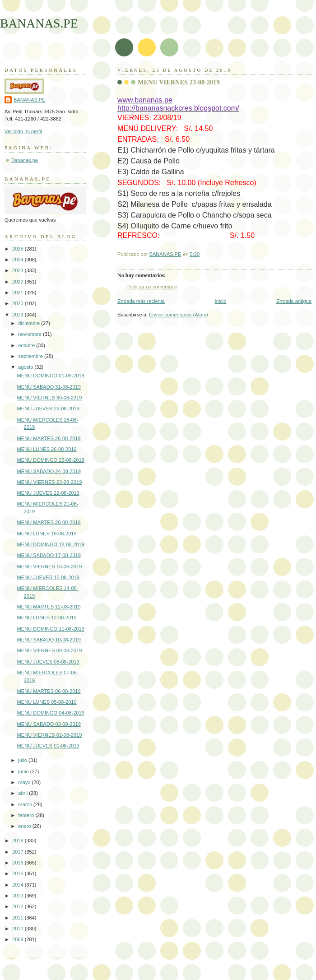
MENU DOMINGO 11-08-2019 (51, 629)
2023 (19, 270)
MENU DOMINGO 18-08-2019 (51, 544)
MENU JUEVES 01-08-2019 (48, 746)
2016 (19, 863)
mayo (25, 782)
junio (24, 771)
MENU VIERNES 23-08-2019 (50, 482)
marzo (26, 804)
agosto (26, 367)
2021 (19, 293)
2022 (19, 282)
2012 (19, 906)
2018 (19, 841)
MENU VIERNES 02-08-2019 (50, 735)
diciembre (30, 323)
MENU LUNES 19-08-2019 (47, 534)
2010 (19, 929)
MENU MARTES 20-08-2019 (49, 522)
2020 (19, 303)
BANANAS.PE (39, 23)
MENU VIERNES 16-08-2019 (50, 567)
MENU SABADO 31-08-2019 (49, 387)
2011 (19, 918)
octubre (27, 345)
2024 (19, 260)
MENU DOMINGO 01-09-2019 (51, 376)
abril (23, 793)
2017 (19, 852)
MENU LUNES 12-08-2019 (47, 618)
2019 (19, 315)
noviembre (30, 334)
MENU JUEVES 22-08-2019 (48, 493)
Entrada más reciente (141, 301)
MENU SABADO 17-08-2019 (49, 555)
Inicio (221, 301)
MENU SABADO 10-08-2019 (49, 640)
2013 (19, 896)
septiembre (31, 356)
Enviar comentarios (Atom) (179, 315)
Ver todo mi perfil (23, 131)
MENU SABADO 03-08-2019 (49, 724)
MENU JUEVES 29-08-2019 (48, 409)
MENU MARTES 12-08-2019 (49, 607)
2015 (19, 873)
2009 (19, 939)
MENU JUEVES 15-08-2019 (48, 577)
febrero (27, 815)
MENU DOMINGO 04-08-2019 (51, 713)
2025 (19, 249)
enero (25, 826)
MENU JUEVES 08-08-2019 (48, 662)
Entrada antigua (294, 301)
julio (23, 760)
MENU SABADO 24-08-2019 (49, 471)
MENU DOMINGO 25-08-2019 (51, 460)
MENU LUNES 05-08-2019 (47, 702)
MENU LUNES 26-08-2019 (47, 449)
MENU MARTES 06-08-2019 (49, 691)
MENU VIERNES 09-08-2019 (50, 650)
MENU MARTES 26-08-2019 (49, 438)
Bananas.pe (25, 160)
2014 (19, 885)
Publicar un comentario (152, 287)
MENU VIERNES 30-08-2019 (50, 398)
